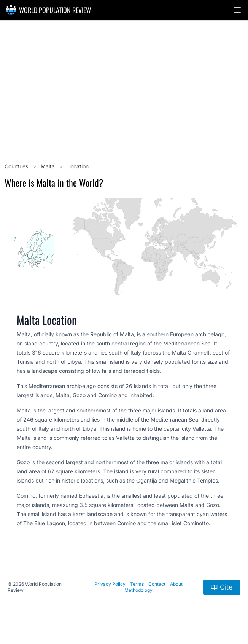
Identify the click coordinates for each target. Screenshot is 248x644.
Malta (48, 166)
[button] (237, 10)
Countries (17, 166)
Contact (157, 584)
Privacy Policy (110, 584)
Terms (137, 584)
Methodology (138, 590)
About (176, 584)
